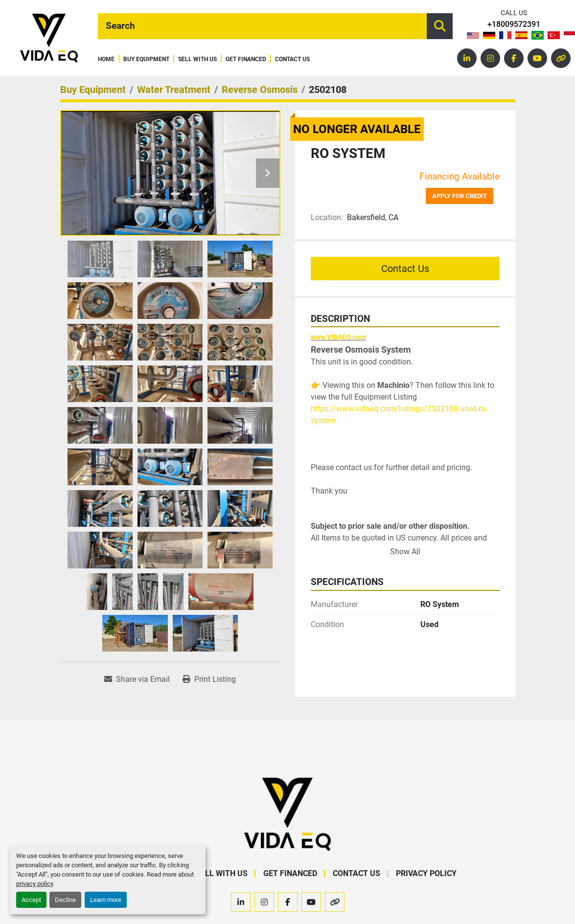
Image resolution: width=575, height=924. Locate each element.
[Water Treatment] (174, 90)
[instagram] (490, 58)
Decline (65, 900)
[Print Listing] (209, 679)
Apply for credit (460, 196)
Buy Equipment (146, 59)
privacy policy (34, 884)
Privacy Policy (426, 873)
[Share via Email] (137, 679)
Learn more (106, 900)
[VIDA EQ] (287, 814)
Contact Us (292, 59)
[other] (561, 58)
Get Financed (246, 59)
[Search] (262, 26)
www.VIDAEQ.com (338, 337)
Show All (405, 552)
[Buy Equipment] (93, 90)
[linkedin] (467, 58)
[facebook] (514, 58)
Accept (31, 900)
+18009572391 (514, 25)
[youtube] (537, 58)
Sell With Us (197, 59)
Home (106, 59)
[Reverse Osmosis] (260, 90)
